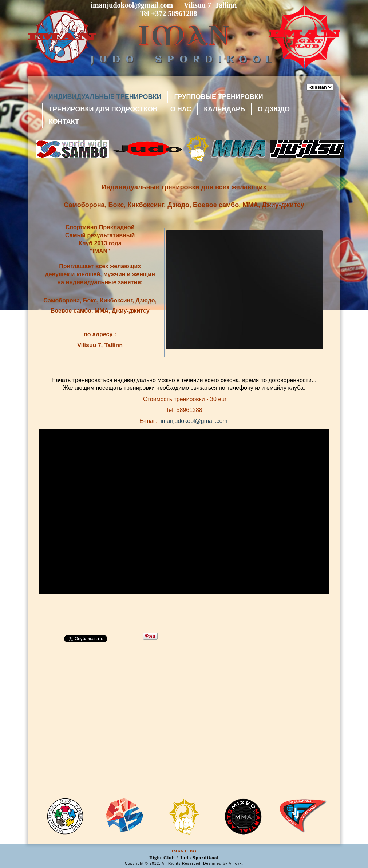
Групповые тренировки (218, 97)
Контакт (64, 122)
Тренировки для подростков (103, 109)
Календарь (224, 109)
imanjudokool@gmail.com (194, 421)
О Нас (181, 109)
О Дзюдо (274, 109)
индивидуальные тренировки (105, 97)
